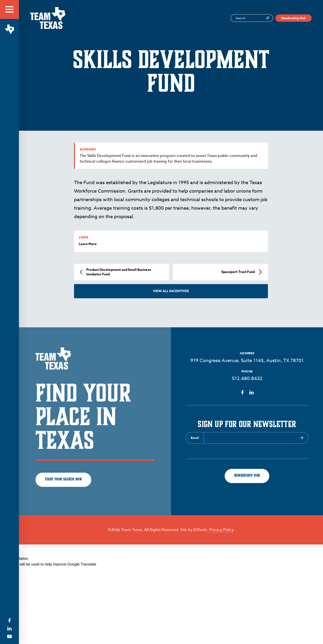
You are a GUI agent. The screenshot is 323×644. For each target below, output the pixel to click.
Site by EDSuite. (194, 530)
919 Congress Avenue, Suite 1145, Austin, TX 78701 (247, 361)
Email (195, 438)
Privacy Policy (222, 530)
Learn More (88, 244)
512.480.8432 (247, 378)
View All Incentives (171, 291)
